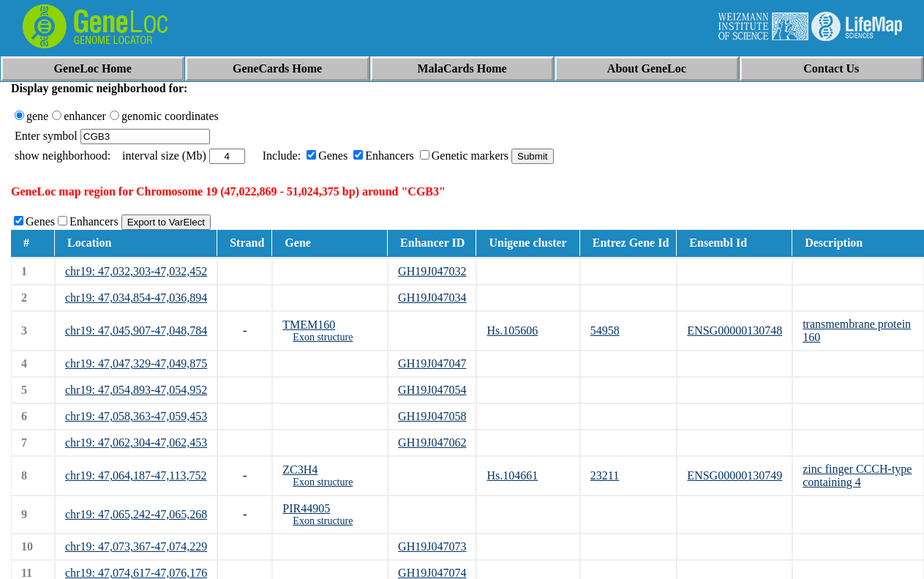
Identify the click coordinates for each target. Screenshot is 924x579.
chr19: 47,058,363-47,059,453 (136, 416)
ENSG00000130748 (735, 330)
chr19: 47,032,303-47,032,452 (136, 271)
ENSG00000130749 (735, 475)
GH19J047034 (432, 298)
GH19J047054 (432, 390)
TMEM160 (309, 325)
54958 (605, 330)
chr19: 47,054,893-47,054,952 (136, 390)
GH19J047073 (432, 546)
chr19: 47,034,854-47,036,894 (136, 298)
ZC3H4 (300, 470)
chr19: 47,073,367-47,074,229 (136, 546)
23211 (605, 475)
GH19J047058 (432, 416)
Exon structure (323, 337)
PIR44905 (306, 508)
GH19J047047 (432, 363)
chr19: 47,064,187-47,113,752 (136, 475)
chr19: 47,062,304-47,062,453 (136, 442)
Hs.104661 (512, 475)
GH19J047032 (432, 271)
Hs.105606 (512, 330)
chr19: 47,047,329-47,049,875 (136, 363)
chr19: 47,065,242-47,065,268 (136, 514)
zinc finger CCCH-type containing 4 (857, 475)
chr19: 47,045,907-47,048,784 (136, 330)
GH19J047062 (432, 442)
